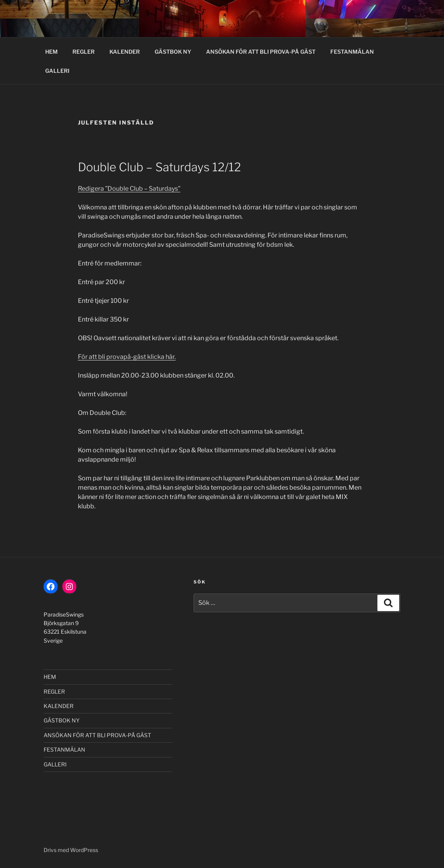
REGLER (84, 52)
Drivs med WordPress (71, 850)
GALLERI (57, 71)
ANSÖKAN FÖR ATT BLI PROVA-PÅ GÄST (261, 52)
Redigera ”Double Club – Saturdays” (129, 189)
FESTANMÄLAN (352, 52)
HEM (51, 52)
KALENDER (125, 52)
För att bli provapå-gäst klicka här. (127, 357)
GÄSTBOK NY (173, 52)
